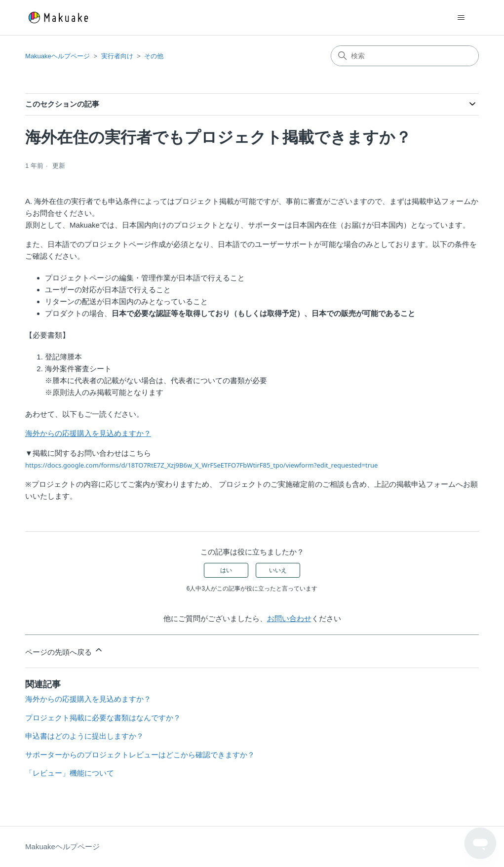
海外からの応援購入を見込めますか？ (88, 433)
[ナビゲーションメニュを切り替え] (461, 18)
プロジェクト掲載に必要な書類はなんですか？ (103, 718)
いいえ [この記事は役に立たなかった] (278, 570)
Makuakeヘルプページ (58, 56)
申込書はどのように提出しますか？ (84, 736)
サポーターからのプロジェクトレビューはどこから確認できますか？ (140, 755)
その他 (154, 56)
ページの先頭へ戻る (64, 650)
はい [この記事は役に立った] (226, 570)
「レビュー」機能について (70, 773)
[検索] (405, 56)
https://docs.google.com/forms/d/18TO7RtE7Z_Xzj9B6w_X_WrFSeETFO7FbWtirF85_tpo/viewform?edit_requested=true (201, 465)
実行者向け (117, 56)
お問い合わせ (289, 618)
